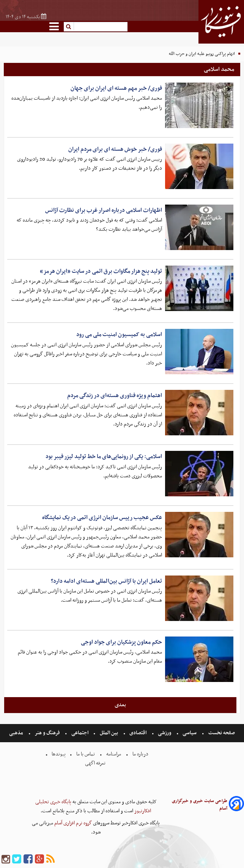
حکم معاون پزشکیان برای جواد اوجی (121, 642)
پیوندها (58, 754)
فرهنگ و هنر (47, 733)
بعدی (120, 705)
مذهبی (17, 733)
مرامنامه (114, 754)
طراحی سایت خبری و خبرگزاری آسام (200, 805)
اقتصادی (138, 733)
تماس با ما (86, 754)
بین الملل (109, 733)
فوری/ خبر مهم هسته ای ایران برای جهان (116, 88)
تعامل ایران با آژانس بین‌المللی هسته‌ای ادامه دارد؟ (106, 581)
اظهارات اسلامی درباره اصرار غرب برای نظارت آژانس (104, 210)
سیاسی (190, 733)
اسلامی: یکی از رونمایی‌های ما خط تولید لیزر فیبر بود (104, 457)
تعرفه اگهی (96, 763)
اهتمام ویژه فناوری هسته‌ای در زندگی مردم (115, 396)
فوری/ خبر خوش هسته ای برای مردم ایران (115, 149)
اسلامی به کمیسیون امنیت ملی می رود (119, 335)
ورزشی (165, 733)
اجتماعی (80, 733)
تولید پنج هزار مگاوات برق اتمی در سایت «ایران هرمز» (101, 271)
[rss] (50, 859)
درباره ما (140, 754)
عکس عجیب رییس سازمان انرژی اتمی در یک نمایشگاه (102, 518)
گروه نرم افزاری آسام (72, 823)
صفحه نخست (221, 733)
